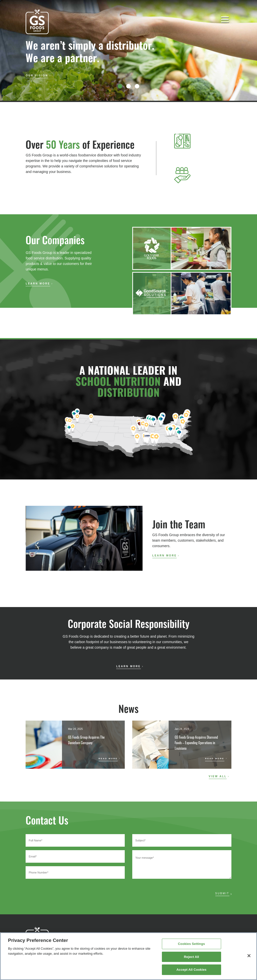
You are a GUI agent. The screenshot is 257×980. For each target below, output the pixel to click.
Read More (108, 759)
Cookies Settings (191, 944)
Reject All (191, 957)
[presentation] (64, 893)
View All (218, 776)
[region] (128, 956)
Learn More (38, 284)
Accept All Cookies (191, 970)
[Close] (249, 956)
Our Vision (37, 76)
